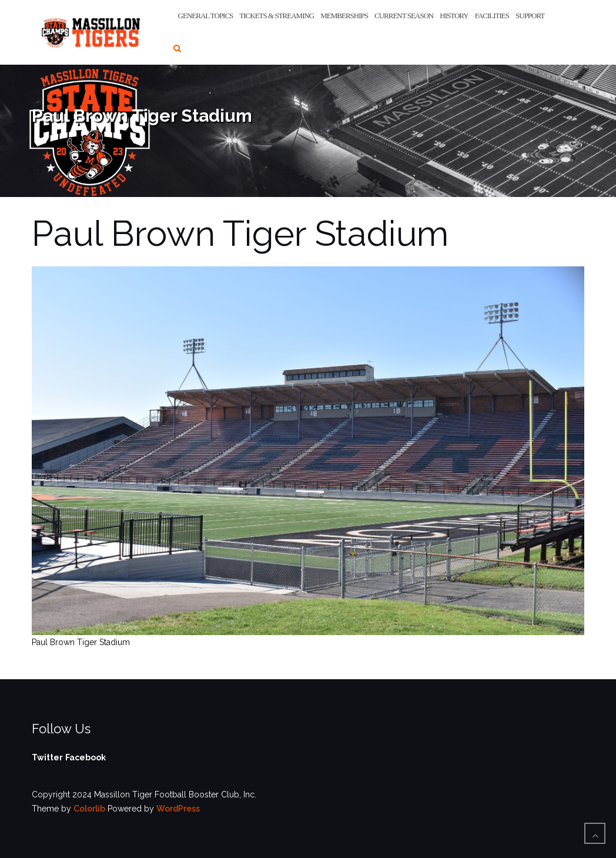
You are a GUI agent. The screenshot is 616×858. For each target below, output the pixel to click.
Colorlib (89, 809)
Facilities (492, 16)
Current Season (404, 16)
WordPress (178, 809)
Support (530, 16)
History (454, 16)
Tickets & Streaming (277, 16)
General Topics (206, 16)
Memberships (344, 16)
